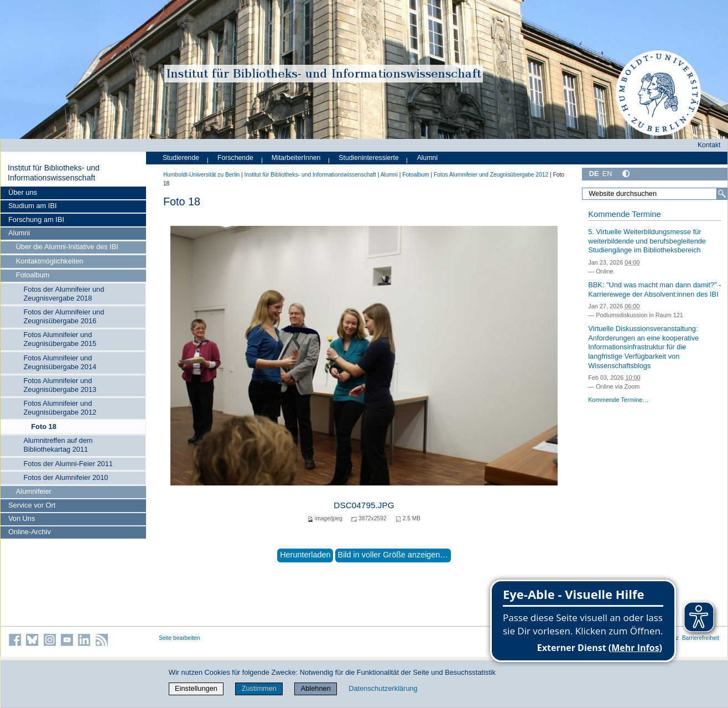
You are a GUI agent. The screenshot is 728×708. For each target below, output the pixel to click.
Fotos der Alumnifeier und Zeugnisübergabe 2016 (64, 316)
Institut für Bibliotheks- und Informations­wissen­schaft (54, 173)
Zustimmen (259, 688)
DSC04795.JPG (364, 505)
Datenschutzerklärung (383, 688)
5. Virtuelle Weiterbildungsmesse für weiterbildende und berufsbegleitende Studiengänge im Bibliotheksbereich (647, 241)
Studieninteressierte (368, 158)
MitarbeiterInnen (296, 158)
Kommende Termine (624, 214)
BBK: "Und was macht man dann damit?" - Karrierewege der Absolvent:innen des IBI (654, 290)
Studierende (181, 158)
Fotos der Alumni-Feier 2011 (68, 464)
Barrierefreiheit (701, 638)
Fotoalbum (33, 275)
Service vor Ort (32, 505)
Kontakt (709, 145)
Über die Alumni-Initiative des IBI (67, 247)
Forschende (235, 158)
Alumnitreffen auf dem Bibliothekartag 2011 (58, 445)
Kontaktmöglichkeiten (50, 261)
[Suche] (722, 194)
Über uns (23, 192)
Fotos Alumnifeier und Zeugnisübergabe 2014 (60, 362)
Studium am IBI (32, 206)
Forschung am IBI (36, 219)
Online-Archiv (30, 532)
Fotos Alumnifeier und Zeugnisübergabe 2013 (60, 385)
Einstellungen (196, 688)
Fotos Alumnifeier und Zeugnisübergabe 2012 (60, 408)
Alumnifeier (34, 491)
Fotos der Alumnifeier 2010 (66, 477)
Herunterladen (305, 555)
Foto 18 (44, 427)
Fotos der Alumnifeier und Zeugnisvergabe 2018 (64, 294)
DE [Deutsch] (594, 174)
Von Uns (22, 518)
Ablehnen (316, 688)
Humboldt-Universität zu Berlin (201, 175)
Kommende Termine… (618, 400)
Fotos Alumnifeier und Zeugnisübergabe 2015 (60, 339)
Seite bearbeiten (180, 638)
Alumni (19, 233)
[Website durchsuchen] (655, 194)
